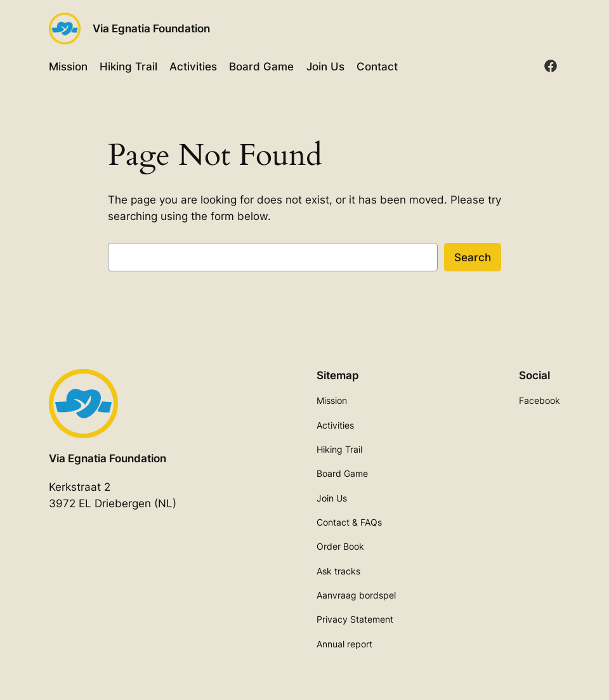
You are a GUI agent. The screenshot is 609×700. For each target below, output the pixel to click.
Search (473, 257)
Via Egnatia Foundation (151, 28)
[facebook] (551, 66)
